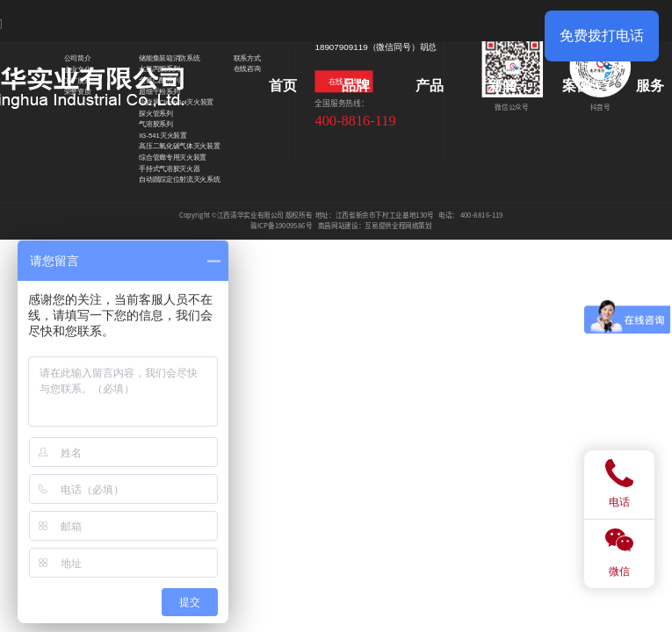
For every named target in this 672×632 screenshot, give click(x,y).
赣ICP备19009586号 (281, 225)
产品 (430, 86)
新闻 (502, 86)
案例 (576, 86)
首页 (283, 86)
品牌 (356, 86)
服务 (650, 86)
